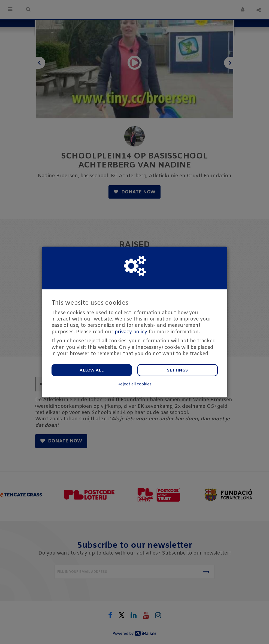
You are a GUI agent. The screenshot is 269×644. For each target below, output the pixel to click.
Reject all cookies (134, 384)
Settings (177, 370)
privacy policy (131, 332)
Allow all (92, 370)
